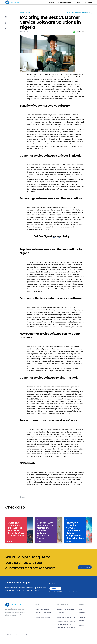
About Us (82, 616)
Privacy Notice (22, 638)
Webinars (82, 627)
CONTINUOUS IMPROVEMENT (43, 619)
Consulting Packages (65, 2)
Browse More (56, 237)
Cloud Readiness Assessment (66, 619)
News (80, 613)
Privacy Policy (64, 596)
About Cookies (31, 638)
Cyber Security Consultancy (66, 631)
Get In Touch (88, 2)
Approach (82, 621)
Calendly (82, 629)
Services (52, 2)
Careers (81, 624)
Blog (80, 619)
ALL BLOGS (25, 12)
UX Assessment (61, 616)
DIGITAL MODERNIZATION (42, 613)
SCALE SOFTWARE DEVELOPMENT (44, 616)
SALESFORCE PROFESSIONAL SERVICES (43, 622)
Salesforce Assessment (64, 628)
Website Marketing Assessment (66, 626)
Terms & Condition (74, 596)
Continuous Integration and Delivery (66, 622)
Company (77, 2)
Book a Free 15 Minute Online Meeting (79, 13)
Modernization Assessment (65, 613)
